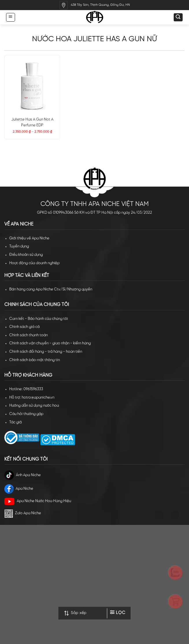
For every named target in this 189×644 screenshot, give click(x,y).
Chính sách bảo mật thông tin (35, 360)
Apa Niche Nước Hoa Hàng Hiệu (38, 501)
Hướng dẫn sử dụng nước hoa (34, 406)
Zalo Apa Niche (23, 513)
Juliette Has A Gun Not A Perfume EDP (32, 122)
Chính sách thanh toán (28, 335)
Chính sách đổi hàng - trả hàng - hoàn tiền (46, 352)
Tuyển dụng (19, 246)
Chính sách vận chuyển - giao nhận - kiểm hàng (50, 343)
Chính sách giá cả (24, 327)
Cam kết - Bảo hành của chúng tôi (39, 319)
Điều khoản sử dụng (26, 255)
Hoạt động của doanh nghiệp (34, 263)
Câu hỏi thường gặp (26, 414)
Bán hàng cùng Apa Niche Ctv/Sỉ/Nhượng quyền (51, 289)
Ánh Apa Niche (23, 475)
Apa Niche (19, 489)
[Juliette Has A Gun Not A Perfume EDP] (32, 86)
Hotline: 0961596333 (26, 389)
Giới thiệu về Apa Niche (29, 238)
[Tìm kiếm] (178, 17)
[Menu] (10, 17)
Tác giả (15, 422)
